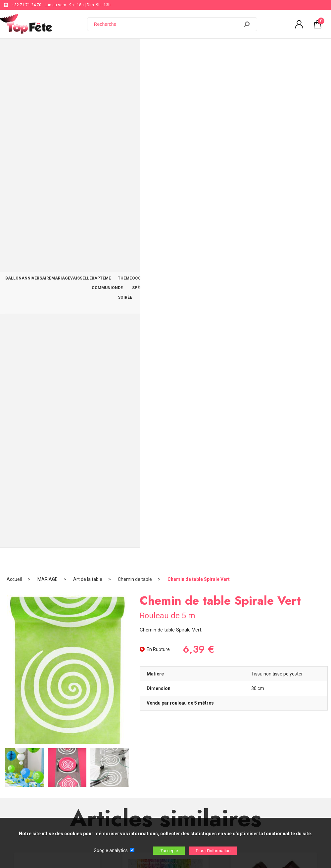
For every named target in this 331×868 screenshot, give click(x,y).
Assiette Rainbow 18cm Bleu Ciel (57, 438)
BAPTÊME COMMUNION (135, 50)
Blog (168, 753)
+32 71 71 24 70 (27, 5)
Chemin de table (135, 71)
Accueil (14, 71)
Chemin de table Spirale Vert (199, 71)
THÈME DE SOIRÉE (181, 50)
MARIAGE (72, 50)
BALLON (16, 50)
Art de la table (88, 71)
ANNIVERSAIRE (43, 50)
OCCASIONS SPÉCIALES (226, 50)
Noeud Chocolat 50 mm (274, 438)
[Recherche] (167, 24)
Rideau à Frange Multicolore (165, 438)
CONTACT (313, 50)
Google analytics (111, 850)
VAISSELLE (97, 50)
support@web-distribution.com (192, 737)
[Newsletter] (110, 813)
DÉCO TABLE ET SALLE (277, 50)
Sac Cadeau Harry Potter (166, 583)
